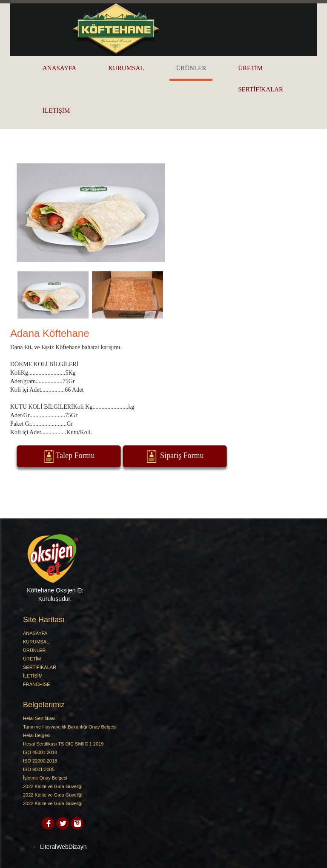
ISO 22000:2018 (40, 761)
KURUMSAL (126, 68)
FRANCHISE (37, 684)
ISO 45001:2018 (40, 752)
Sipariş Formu (174, 456)
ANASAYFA (59, 68)
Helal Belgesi (37, 735)
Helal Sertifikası (39, 718)
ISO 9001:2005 (39, 769)
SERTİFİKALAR (261, 89)
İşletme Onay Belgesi (45, 778)
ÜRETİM (250, 68)
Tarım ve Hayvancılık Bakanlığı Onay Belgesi (70, 727)
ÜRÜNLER (191, 68)
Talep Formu (69, 456)
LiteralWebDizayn (63, 847)
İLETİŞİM (56, 111)
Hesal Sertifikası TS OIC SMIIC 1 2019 (63, 744)
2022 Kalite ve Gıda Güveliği (53, 786)
